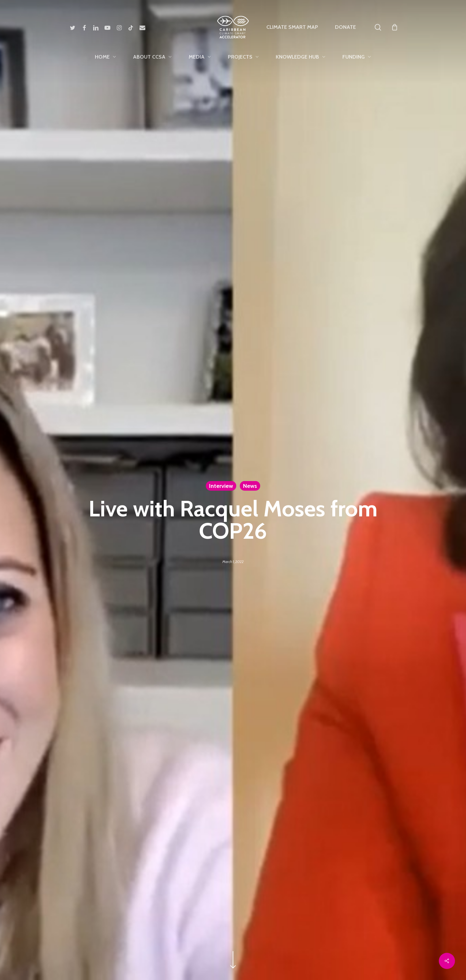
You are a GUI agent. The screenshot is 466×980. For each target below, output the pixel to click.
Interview (221, 486)
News (250, 486)
